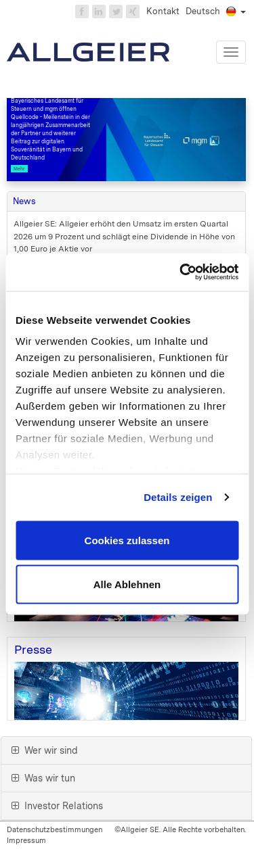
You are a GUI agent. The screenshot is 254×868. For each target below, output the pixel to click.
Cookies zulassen (127, 540)
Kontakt (163, 11)
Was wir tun (43, 778)
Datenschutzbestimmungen (55, 829)
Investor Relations (57, 806)
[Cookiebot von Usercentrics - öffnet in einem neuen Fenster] (181, 272)
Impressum (26, 840)
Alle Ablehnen (127, 584)
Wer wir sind (45, 750)
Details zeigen (178, 497)
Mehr (19, 169)
